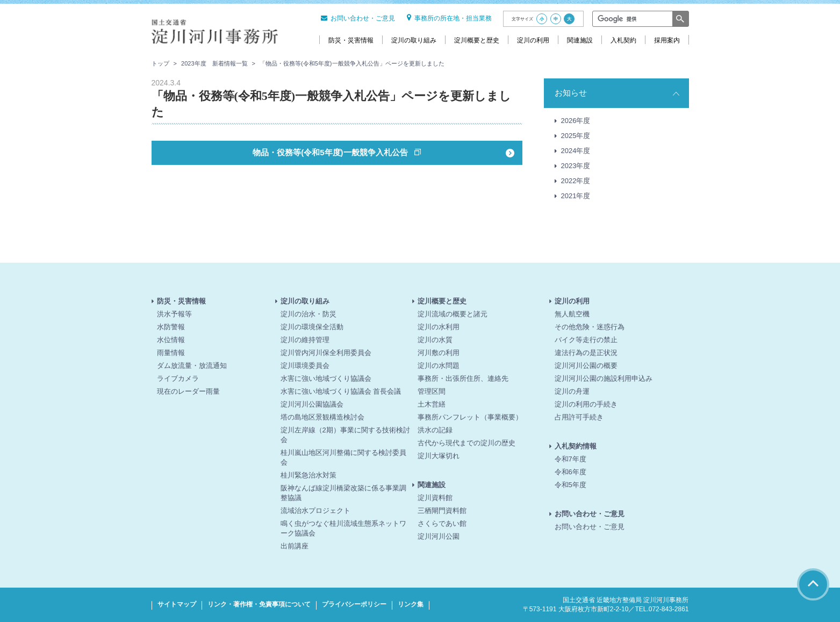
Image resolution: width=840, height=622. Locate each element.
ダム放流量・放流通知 (192, 366)
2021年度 (576, 196)
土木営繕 (432, 404)
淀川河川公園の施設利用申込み (604, 378)
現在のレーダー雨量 (188, 391)
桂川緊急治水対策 (308, 475)
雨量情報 (171, 353)
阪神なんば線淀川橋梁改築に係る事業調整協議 (343, 493)
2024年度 (576, 151)
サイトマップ (177, 604)
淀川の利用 (572, 301)
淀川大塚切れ (439, 456)
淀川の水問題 (439, 366)
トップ (160, 63)
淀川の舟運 (572, 391)
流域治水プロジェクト (315, 511)
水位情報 (171, 340)
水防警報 (171, 327)
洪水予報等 (174, 314)
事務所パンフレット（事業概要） (470, 417)
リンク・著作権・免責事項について (259, 604)
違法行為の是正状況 (586, 353)
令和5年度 (570, 485)
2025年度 (576, 136)
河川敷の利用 (439, 353)
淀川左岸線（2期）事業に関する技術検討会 (345, 435)
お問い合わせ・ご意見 (358, 18)
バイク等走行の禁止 (586, 340)
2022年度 (576, 181)
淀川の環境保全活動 (312, 327)
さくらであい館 (442, 523)
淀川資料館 (435, 498)
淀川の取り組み (305, 301)
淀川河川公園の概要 (586, 366)
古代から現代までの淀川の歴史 (466, 443)
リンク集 (411, 604)
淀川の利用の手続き (586, 404)
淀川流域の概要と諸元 (453, 314)
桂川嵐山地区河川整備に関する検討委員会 (343, 457)
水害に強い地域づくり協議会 (326, 378)
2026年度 (576, 121)
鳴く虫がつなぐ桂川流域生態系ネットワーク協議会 (343, 528)
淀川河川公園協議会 (312, 404)
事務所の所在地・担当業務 (449, 18)
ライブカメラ (178, 378)
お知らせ (571, 93)
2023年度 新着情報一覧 (214, 63)
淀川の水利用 (439, 327)
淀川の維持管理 (305, 340)
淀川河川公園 (439, 536)
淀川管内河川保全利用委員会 (326, 353)
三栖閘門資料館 (442, 511)
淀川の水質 (435, 340)
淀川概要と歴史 (442, 301)
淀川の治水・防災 (308, 314)
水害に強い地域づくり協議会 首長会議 (341, 391)
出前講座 (295, 546)
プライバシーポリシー (354, 604)
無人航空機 (572, 314)
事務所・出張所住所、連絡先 (463, 378)
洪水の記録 (435, 430)
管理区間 (432, 391)
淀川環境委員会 (305, 366)
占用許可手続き (579, 417)
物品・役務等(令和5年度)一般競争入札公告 (331, 152)
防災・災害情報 (181, 301)
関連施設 (432, 485)
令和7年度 (570, 459)
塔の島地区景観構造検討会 (322, 417)
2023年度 (576, 166)
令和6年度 (570, 472)
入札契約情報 (576, 446)
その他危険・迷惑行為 (590, 327)
